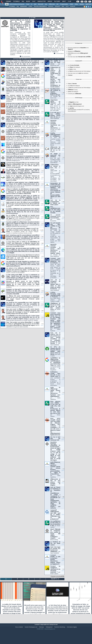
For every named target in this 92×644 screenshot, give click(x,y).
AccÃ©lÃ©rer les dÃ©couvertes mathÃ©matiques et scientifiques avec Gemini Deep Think (55, 364)
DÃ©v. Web (52, 4)
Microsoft (41, 4)
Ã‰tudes (57, 1)
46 (42, 158)
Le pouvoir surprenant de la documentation (55, 218)
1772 (42, 230)
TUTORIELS (12, 6)
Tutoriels (16, 1)
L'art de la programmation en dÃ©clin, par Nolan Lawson (55, 203)
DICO (67, 6)
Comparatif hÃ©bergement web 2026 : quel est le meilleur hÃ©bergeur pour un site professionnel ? (55, 515)
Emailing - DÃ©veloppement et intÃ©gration (55, 139)
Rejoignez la (74, 51)
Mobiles (82, 4)
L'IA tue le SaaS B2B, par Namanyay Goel (55, 439)
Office (76, 4)
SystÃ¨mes (88, 4)
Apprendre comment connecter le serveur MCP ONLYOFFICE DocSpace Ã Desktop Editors (55, 250)
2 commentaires (59, 54)
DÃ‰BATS (57, 6)
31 (42, 237)
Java (46, 4)
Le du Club (73, 102)
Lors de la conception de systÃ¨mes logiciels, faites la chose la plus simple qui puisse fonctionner (55, 285)
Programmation (64, 4)
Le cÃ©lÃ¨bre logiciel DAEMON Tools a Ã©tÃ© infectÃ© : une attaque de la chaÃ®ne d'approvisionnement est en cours (23, 185)
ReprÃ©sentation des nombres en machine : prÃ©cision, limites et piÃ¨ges (55, 94)
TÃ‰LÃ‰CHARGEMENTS (40, 6)
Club (69, 1)
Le (70, 69)
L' (70, 75)
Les (73, 65)
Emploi (50, 1)
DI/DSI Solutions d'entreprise (17, 4)
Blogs (28, 1)
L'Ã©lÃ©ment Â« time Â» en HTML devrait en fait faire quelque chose (55, 307)
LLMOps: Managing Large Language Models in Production (55, 297)
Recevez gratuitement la (77, 48)
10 (42, 98)
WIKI (63, 6)
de (75, 104)
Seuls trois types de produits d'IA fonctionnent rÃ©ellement (55, 550)
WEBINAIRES (24, 6)
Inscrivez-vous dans (79, 57)
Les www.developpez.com (76, 106)
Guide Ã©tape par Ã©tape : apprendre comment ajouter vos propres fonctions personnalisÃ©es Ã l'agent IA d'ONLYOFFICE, (55, 470)
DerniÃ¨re (55, 579)
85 (63, 497)
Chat (34, 1)
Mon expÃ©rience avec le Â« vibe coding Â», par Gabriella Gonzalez (55, 210)
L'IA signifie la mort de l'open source (55, 63)
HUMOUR (73, 6)
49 (42, 69)
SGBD (71, 4)
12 (42, 204)
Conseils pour (75, 94)
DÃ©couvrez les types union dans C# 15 (55, 149)
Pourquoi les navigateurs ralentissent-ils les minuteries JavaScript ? (55, 570)
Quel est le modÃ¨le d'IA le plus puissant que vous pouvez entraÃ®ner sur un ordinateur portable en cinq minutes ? (55, 339)
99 (42, 243)
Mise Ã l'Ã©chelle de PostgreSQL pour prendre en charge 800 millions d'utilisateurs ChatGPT (55, 535)
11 (63, 209)
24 (42, 298)
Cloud (28, 4)
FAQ (23, 1)
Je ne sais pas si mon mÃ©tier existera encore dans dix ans (55, 116)
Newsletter (42, 1)
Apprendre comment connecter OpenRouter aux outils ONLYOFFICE (55, 126)
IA (32, 4)
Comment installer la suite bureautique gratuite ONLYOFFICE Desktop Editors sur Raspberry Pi (55, 560)
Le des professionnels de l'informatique (79, 71)
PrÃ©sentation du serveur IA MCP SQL (55, 173)
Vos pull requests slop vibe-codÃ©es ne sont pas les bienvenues (55, 233)
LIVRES (30, 6)
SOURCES (51, 6)
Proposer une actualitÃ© (57, 576)
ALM (35, 4)
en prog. (73, 90)
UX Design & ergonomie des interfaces (55, 158)
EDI (57, 4)
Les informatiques (74, 67)
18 (63, 93)
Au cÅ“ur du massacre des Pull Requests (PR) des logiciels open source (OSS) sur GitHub (55, 352)
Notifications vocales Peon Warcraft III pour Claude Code (55, 379)
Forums (8, 1)
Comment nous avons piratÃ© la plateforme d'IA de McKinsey (55, 268)
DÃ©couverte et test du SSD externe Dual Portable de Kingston (55, 482)
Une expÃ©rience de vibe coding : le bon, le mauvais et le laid (55, 524)
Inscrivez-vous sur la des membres (78, 73)
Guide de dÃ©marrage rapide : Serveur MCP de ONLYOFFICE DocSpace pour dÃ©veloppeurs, (55, 394)
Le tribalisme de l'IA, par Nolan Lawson (55, 544)
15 (63, 408)
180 (42, 63)
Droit (64, 1)
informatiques (73, 92)
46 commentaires (25, 57)
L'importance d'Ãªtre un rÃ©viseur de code (55, 105)
